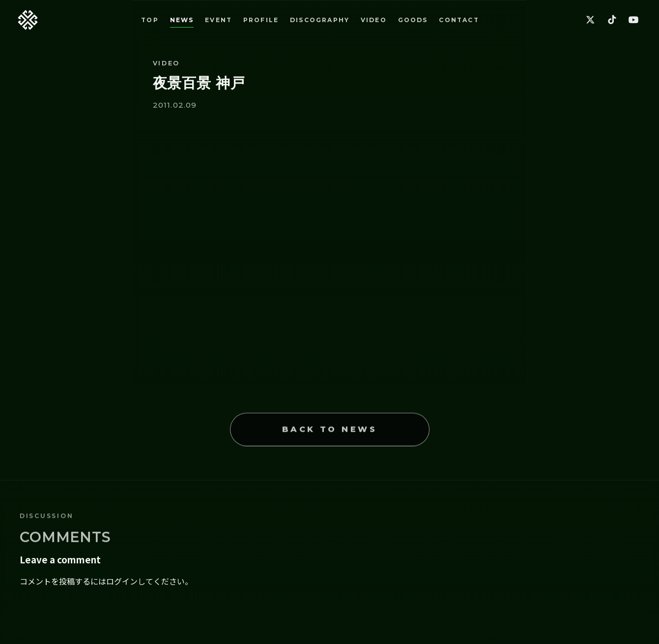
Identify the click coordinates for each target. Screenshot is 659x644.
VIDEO (374, 20)
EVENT (218, 20)
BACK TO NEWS (330, 439)
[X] (590, 20)
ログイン (122, 581)
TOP (150, 20)
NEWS (182, 20)
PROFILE (261, 20)
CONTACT (459, 20)
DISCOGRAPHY (320, 20)
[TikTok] (612, 20)
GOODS (413, 20)
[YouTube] (633, 20)
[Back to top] (28, 20)
